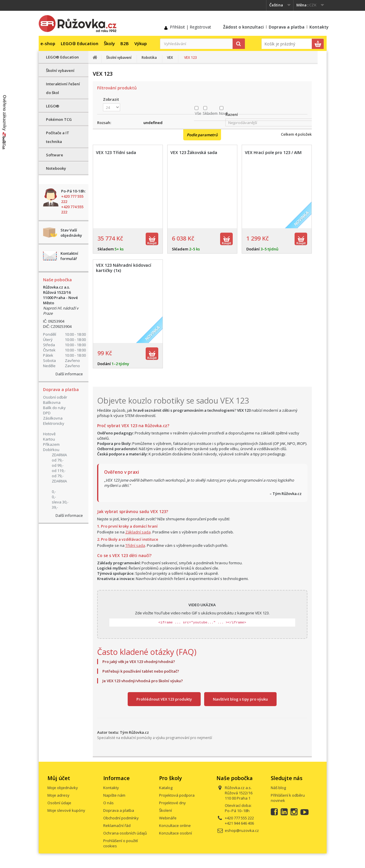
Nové (224, 113)
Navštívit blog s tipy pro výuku (240, 699)
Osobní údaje (59, 803)
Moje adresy (58, 795)
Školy (109, 43)
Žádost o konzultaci (243, 27)
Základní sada (138, 532)
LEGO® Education (80, 43)
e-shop (48, 43)
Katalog (166, 788)
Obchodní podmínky (121, 818)
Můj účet (59, 778)
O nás (108, 803)
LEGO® (53, 106)
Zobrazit (111, 99)
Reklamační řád (117, 825)
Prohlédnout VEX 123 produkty (164, 699)
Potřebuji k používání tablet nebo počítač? (141, 671)
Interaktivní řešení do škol (63, 88)
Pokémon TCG (59, 119)
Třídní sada (135, 545)
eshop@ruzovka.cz (242, 830)
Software (55, 155)
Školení (165, 810)
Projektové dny (172, 803)
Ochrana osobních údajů (125, 833)
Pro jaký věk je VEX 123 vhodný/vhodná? (139, 662)
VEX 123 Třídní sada (116, 153)
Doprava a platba (287, 27)
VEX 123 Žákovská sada (194, 153)
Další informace (69, 374)
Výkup (141, 43)
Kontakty (319, 27)
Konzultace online (175, 825)
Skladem (210, 113)
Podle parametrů (202, 135)
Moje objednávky (63, 788)
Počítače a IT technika (58, 137)
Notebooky (56, 168)
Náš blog (278, 788)
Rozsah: (104, 123)
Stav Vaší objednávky (71, 233)
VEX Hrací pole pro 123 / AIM (273, 153)
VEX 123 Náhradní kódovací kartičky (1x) (124, 268)
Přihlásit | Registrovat (190, 27)
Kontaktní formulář (69, 256)
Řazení (232, 114)
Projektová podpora (177, 795)
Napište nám (114, 795)
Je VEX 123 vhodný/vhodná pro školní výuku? (143, 681)
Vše (198, 113)
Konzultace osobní (176, 833)
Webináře (168, 818)
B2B (125, 43)
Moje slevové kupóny (66, 810)
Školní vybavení (60, 70)
